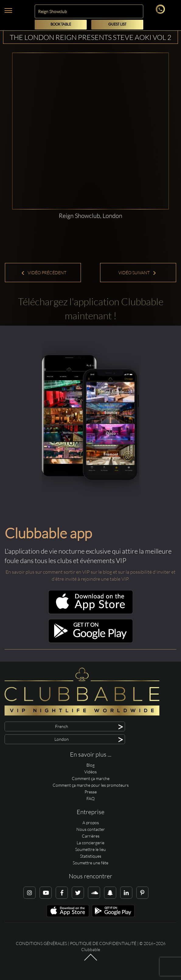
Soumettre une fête (90, 863)
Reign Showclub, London (90, 216)
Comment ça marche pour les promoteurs (91, 785)
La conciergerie (90, 843)
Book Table (61, 24)
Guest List (117, 24)
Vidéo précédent (44, 273)
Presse (91, 792)
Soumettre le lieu (90, 849)
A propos (91, 822)
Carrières (91, 836)
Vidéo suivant (137, 273)
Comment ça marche (91, 778)
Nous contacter (91, 829)
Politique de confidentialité (103, 943)
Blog (90, 765)
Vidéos (90, 772)
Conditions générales (41, 943)
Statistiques (91, 856)
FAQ (90, 798)
